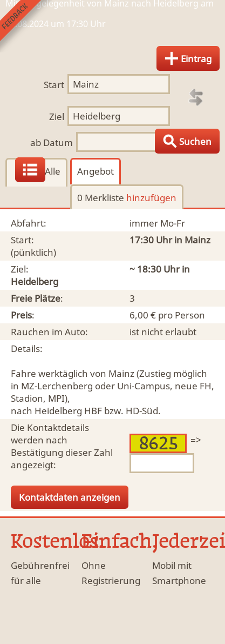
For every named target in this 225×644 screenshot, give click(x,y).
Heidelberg (35, 281)
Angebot (96, 171)
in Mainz (192, 240)
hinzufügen (151, 198)
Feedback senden (26, 26)
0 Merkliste (127, 198)
